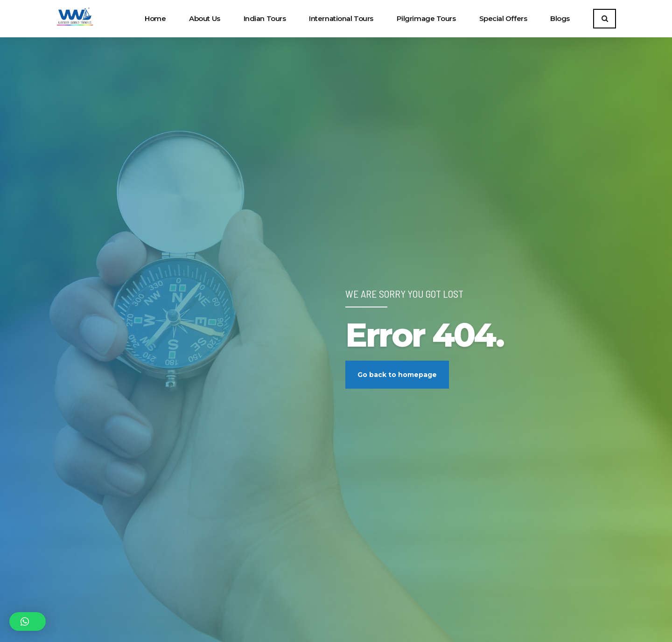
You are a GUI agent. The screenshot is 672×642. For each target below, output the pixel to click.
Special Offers (503, 18)
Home (155, 18)
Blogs (560, 18)
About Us (204, 18)
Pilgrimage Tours (426, 18)
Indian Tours (265, 18)
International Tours (341, 18)
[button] (28, 621)
